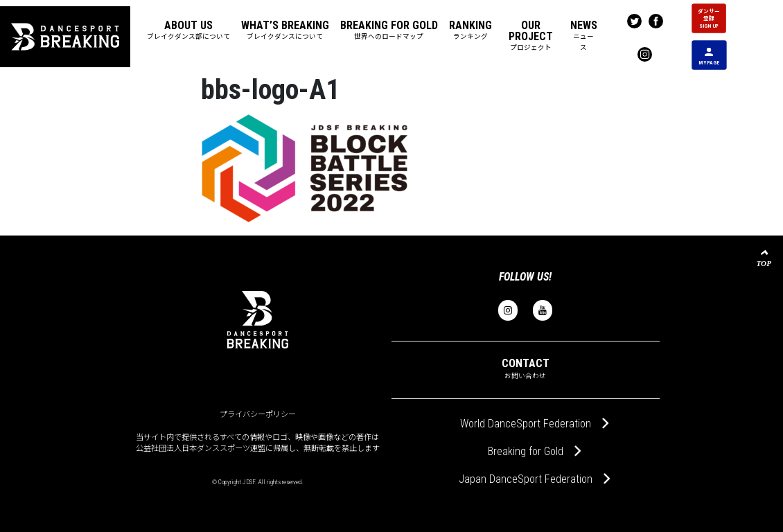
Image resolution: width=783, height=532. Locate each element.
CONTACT (526, 368)
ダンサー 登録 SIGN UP (709, 18)
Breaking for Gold (526, 451)
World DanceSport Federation (526, 424)
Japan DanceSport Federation (526, 479)
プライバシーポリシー (258, 415)
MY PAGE (709, 56)
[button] (188, 31)
